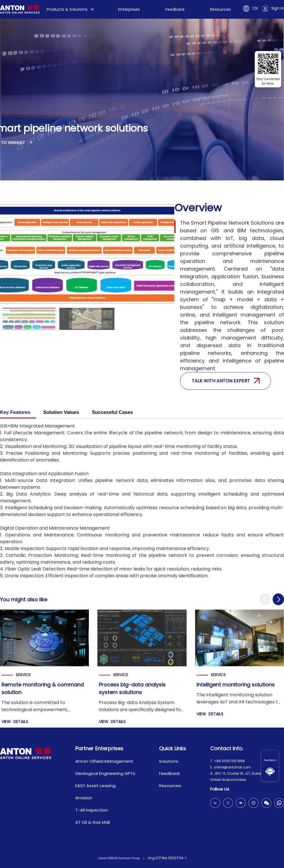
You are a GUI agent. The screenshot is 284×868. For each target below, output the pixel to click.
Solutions (169, 761)
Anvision (84, 798)
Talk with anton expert (226, 381)
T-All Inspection (92, 810)
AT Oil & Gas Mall (93, 822)
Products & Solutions (67, 9)
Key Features (15, 412)
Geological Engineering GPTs (105, 773)
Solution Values (61, 412)
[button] (265, 600)
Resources (220, 9)
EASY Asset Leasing (95, 786)
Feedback (270, 760)
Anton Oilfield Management (104, 761)
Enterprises (129, 9)
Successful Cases (112, 412)
